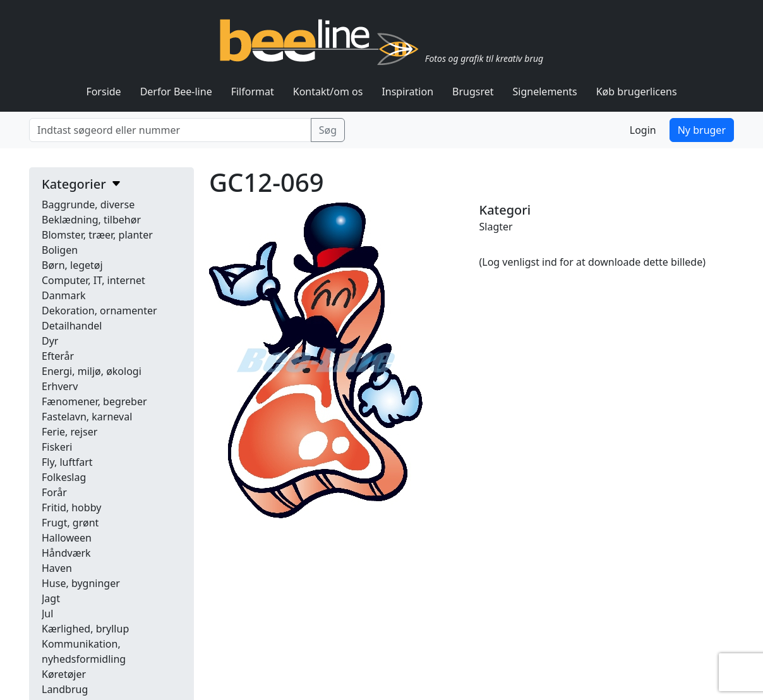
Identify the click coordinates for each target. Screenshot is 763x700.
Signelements (545, 92)
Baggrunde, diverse (88, 205)
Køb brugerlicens (637, 92)
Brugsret (473, 92)
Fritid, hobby (71, 507)
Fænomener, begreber (94, 401)
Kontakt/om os (328, 92)
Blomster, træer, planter (97, 235)
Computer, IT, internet (93, 280)
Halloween (67, 538)
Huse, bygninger (81, 583)
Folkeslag (64, 477)
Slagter (496, 227)
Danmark (64, 295)
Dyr (50, 341)
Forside (103, 92)
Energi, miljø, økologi (92, 371)
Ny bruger (702, 130)
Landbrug (65, 689)
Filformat (253, 92)
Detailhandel (72, 326)
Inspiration (407, 92)
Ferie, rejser (69, 432)
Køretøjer (64, 674)
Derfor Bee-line (176, 92)
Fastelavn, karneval (87, 417)
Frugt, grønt (70, 523)
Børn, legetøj (72, 265)
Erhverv (60, 386)
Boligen (60, 250)
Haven (57, 568)
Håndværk (66, 553)
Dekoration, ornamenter (99, 311)
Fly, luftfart (67, 462)
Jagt (51, 598)
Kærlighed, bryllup (85, 629)
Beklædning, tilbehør (91, 220)
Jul (47, 614)
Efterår (58, 356)
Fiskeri (57, 447)
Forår (54, 492)
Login (643, 130)
